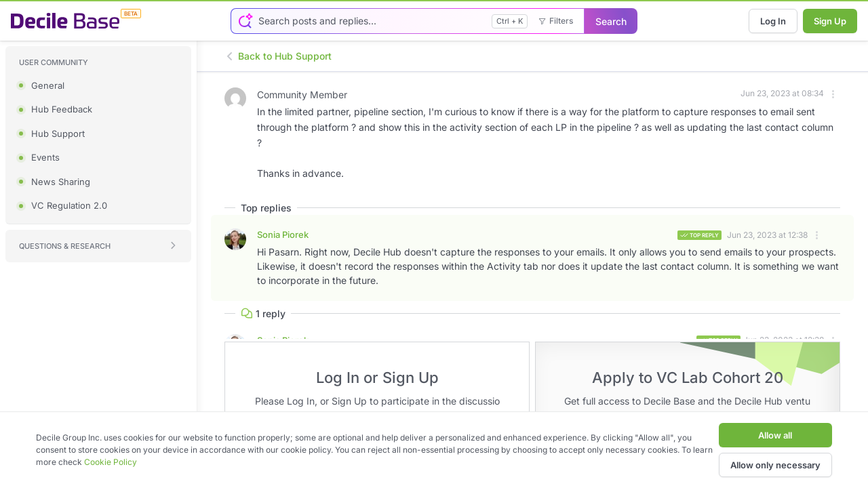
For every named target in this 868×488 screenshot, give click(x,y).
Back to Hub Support (278, 56)
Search (611, 21)
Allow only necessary (775, 465)
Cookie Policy (111, 462)
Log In (773, 21)
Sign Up (830, 21)
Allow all (775, 435)
